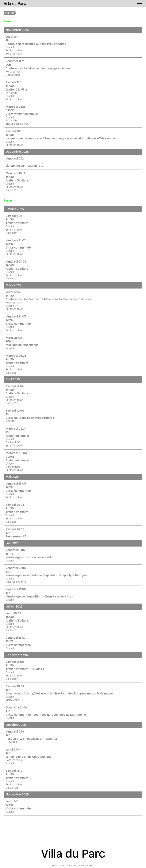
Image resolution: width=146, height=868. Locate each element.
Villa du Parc (73, 854)
